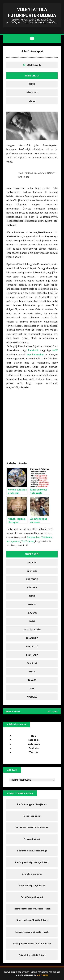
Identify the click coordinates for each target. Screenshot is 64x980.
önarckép (32, 638)
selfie (32, 672)
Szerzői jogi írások (32, 874)
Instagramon (13, 541)
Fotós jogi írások (32, 816)
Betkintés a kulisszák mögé (32, 851)
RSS (34, 736)
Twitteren (47, 537)
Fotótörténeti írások (32, 897)
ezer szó (32, 571)
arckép (32, 562)
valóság (32, 697)
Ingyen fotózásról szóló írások (32, 932)
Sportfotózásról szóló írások (32, 920)
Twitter (34, 752)
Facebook (33, 350)
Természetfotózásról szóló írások (32, 909)
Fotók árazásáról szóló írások (32, 828)
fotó (32, 84)
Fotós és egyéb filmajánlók (32, 804)
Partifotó (32, 646)
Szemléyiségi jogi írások (32, 886)
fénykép (32, 588)
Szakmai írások (32, 839)
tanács (32, 680)
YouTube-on (28, 541)
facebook (32, 579)
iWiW (55, 350)
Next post (53, 711)
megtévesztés (32, 630)
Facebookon (34, 537)
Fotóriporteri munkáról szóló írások (32, 944)
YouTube (34, 748)
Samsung (32, 663)
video (32, 101)
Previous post (13, 711)
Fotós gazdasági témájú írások (32, 862)
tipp (32, 688)
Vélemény (32, 92)
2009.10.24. (34, 65)
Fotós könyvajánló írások (32, 955)
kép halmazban (36, 354)
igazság (32, 613)
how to (32, 604)
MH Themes (43, 975)
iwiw (32, 621)
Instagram (34, 744)
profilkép (32, 655)
